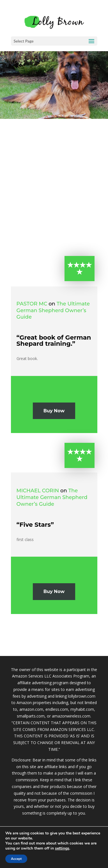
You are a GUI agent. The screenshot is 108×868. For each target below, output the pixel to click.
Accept (16, 859)
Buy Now (54, 411)
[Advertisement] (54, 176)
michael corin (38, 491)
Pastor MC (32, 304)
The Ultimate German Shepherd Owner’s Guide (53, 310)
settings (62, 848)
